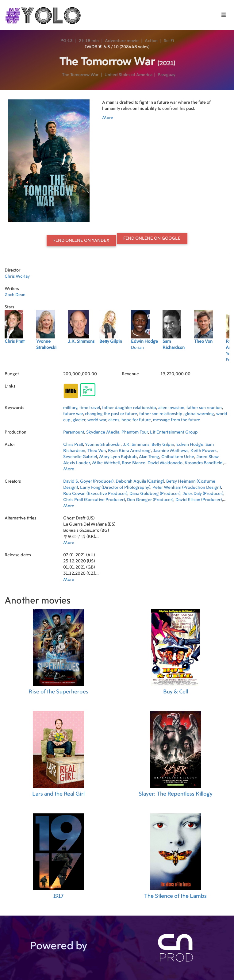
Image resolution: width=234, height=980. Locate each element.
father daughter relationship (129, 408)
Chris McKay (17, 276)
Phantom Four (135, 432)
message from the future (177, 420)
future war (73, 414)
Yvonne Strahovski (103, 445)
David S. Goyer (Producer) (88, 481)
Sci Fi (169, 41)
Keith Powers (203, 451)
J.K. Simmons (136, 445)
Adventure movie (122, 41)
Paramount (74, 432)
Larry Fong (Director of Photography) (115, 488)
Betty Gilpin (163, 445)
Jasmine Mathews (171, 451)
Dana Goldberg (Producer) (155, 494)
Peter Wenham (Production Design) (187, 488)
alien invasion (171, 408)
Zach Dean (15, 295)
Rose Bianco (134, 463)
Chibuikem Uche (178, 457)
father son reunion (204, 408)
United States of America (129, 75)
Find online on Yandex (81, 241)
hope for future (136, 420)
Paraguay (167, 75)
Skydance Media (103, 432)
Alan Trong (149, 457)
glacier (79, 420)
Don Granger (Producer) (150, 500)
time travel (90, 408)
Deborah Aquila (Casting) (140, 481)
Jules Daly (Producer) (203, 494)
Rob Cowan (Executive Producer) (95, 494)
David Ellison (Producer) (199, 500)
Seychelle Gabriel (80, 457)
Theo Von (97, 451)
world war (97, 420)
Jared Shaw (207, 457)
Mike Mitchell (106, 463)
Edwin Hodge (190, 445)
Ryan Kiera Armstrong (129, 451)
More (108, 118)
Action (151, 41)
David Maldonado (165, 463)
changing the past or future (111, 414)
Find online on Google (152, 238)
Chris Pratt (73, 445)
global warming (199, 414)
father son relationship (161, 414)
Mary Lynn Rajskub (118, 457)
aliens (114, 420)
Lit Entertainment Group (174, 432)
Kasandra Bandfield (204, 463)
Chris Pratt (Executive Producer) (94, 500)
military (70, 408)
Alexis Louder (77, 463)
